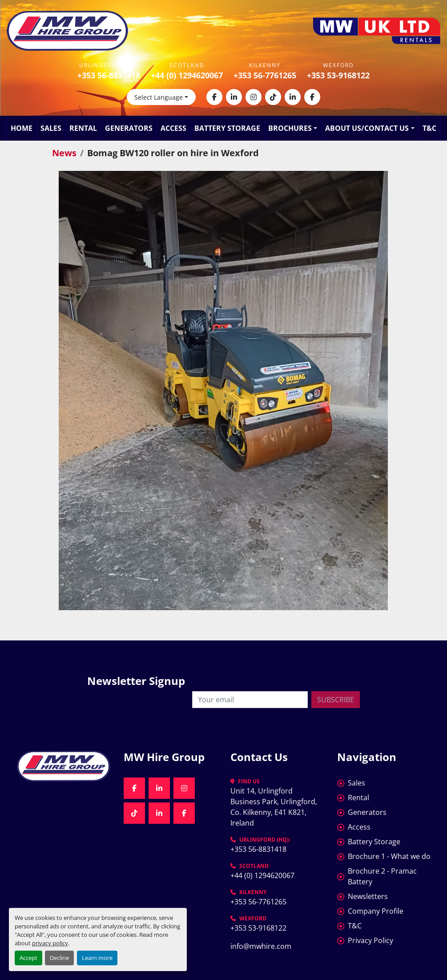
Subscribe (336, 700)
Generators (129, 128)
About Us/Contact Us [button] (367, 128)
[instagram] (254, 97)
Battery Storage (227, 128)
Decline (59, 958)
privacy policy (50, 943)
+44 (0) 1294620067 (187, 75)
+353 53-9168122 (338, 75)
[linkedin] (234, 97)
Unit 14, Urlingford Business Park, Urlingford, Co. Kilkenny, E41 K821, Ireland (275, 807)
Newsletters (368, 896)
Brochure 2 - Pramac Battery (382, 876)
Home (22, 128)
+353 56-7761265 (265, 75)
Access (173, 128)
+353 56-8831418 (109, 75)
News (64, 153)
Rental (83, 128)
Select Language (159, 97)
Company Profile (376, 911)
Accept (28, 958)
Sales (51, 128)
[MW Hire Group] (64, 766)
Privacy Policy (370, 940)
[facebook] (214, 97)
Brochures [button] (290, 128)
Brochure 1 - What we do (389, 856)
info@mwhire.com (261, 946)
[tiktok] (273, 97)
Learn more (97, 958)
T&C (429, 128)
